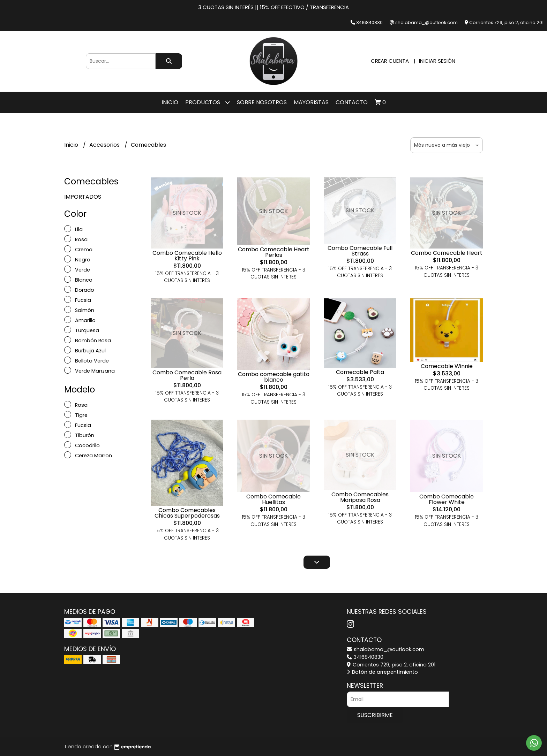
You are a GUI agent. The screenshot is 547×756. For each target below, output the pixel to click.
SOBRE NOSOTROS (262, 102)
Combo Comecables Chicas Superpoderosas (187, 513)
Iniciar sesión (437, 61)
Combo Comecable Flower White (447, 499)
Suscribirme (375, 715)
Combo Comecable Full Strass (360, 251)
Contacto (352, 102)
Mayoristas (311, 102)
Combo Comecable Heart (447, 253)
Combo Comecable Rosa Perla (187, 375)
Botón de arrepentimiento (382, 672)
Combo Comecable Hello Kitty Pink (187, 256)
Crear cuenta (390, 61)
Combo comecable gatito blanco (274, 377)
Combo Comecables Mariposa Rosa (360, 497)
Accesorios (105, 145)
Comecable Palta (360, 372)
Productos (208, 102)
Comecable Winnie (447, 366)
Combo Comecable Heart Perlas (274, 252)
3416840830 (365, 657)
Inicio (170, 102)
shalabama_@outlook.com (385, 649)
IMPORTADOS (83, 197)
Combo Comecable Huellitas (273, 499)
